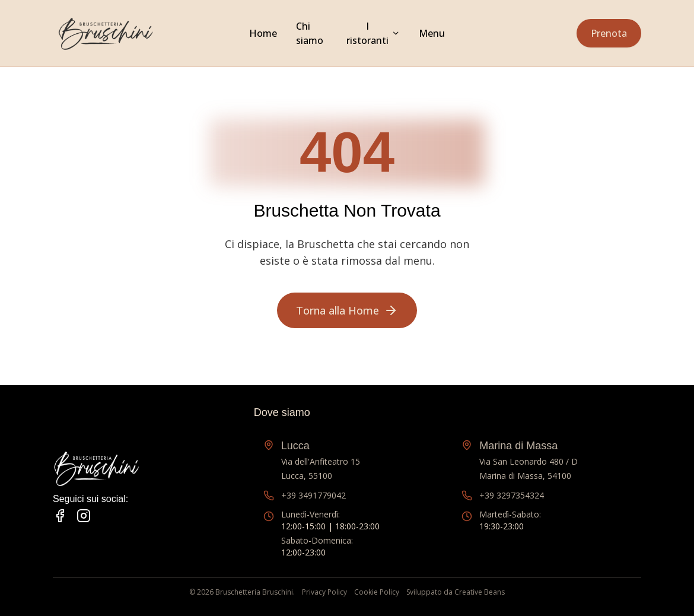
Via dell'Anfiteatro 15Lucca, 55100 (321, 459)
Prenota (609, 33)
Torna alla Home (347, 310)
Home (263, 33)
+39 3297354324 (512, 495)
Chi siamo (310, 33)
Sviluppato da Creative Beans (456, 592)
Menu (432, 33)
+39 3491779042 (313, 495)
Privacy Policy (324, 592)
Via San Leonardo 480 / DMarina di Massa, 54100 (529, 459)
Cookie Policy (377, 592)
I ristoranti (367, 33)
